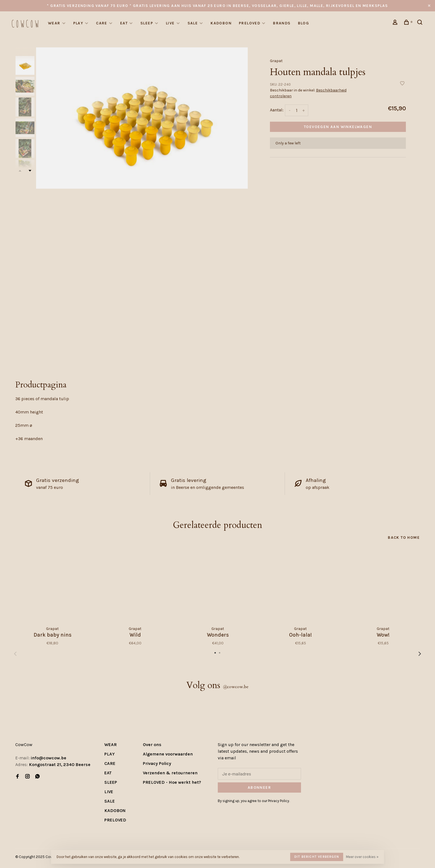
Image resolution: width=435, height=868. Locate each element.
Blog (304, 23)
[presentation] (25, 65)
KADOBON (221, 23)
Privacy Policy (157, 763)
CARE (102, 23)
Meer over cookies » (362, 857)
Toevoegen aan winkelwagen (338, 127)
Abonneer (259, 787)
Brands (282, 23)
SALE (193, 23)
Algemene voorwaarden (168, 754)
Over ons (152, 745)
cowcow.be (236, 687)
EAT (124, 23)
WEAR (54, 23)
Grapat (276, 61)
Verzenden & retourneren (170, 773)
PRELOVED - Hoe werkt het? (172, 782)
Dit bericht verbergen (317, 857)
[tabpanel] (142, 118)
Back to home (404, 538)
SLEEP (147, 23)
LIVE (170, 23)
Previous (15, 654)
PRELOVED (250, 23)
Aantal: (277, 110)
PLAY (78, 23)
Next (30, 171)
